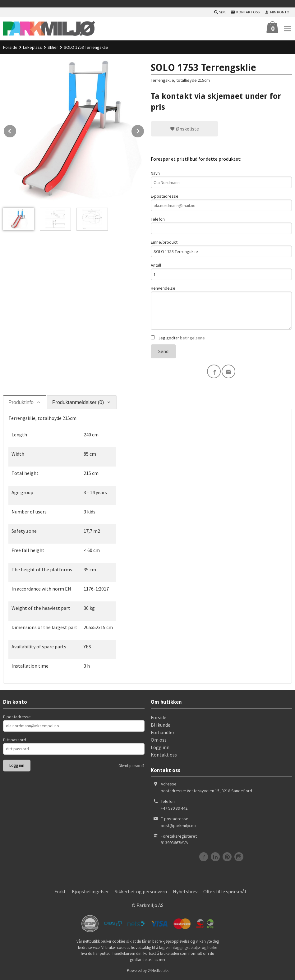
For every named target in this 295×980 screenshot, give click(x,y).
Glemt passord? (131, 766)
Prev (16, 130)
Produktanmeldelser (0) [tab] (78, 402)
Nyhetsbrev (185, 891)
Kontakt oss (164, 755)
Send (163, 351)
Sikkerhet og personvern (141, 891)
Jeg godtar (178, 338)
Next (144, 130)
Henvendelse (221, 308)
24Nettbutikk (158, 971)
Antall (221, 271)
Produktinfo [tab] (21, 402)
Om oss (159, 740)
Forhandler (163, 732)
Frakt (60, 891)
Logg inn (160, 747)
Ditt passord (15, 740)
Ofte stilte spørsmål (225, 891)
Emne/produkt (221, 248)
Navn (221, 179)
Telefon (221, 225)
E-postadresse (221, 202)
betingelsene (192, 338)
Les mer (159, 960)
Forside (10, 47)
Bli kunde (161, 725)
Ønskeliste (184, 129)
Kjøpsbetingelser (90, 891)
